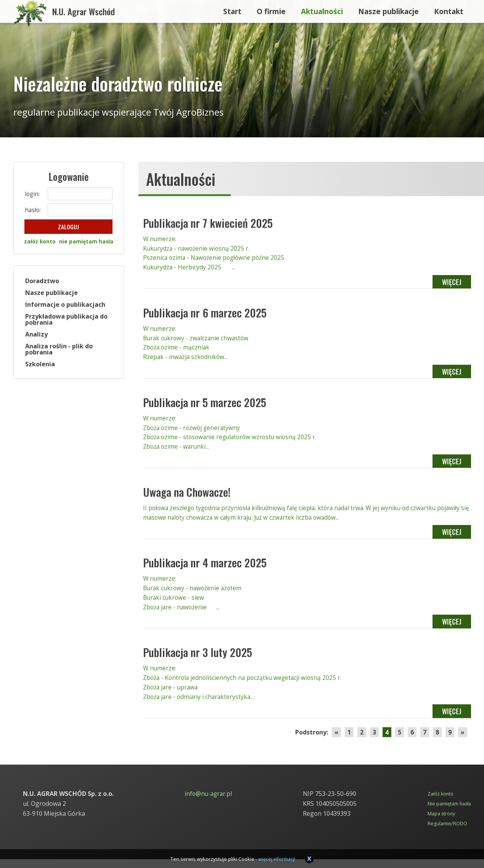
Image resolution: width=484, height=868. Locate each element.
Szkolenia (41, 365)
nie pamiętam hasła (87, 242)
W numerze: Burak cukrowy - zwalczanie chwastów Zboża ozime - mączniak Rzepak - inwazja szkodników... (307, 346)
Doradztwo (43, 282)
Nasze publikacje (388, 9)
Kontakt (449, 9)
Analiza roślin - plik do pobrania (60, 350)
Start (232, 9)
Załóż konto (440, 803)
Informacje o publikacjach (66, 305)
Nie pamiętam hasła (449, 813)
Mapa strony (441, 823)
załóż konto (39, 242)
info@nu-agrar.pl (208, 803)
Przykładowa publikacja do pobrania (67, 320)
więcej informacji (277, 859)
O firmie (271, 9)
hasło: (33, 210)
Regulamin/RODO (446, 832)
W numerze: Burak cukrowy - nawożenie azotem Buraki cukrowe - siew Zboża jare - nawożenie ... (307, 601)
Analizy (37, 335)
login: (33, 194)
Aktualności (322, 9)
